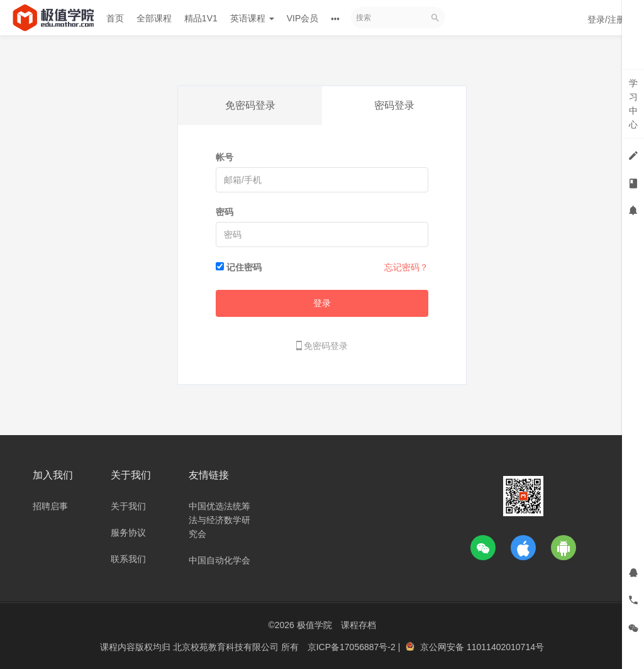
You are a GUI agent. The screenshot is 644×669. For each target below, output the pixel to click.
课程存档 (358, 625)
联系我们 (128, 559)
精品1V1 (201, 18)
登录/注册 (606, 19)
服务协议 (128, 533)
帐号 (225, 157)
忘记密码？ (406, 267)
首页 (115, 18)
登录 (322, 303)
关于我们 (128, 506)
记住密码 (244, 267)
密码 (225, 212)
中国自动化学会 (219, 560)
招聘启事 (50, 506)
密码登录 (394, 105)
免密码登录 (250, 105)
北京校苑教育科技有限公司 (227, 647)
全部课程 (154, 18)
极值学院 (314, 625)
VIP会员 (303, 18)
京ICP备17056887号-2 (353, 647)
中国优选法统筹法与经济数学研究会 (219, 520)
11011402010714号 (505, 647)
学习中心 (633, 104)
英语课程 (252, 18)
